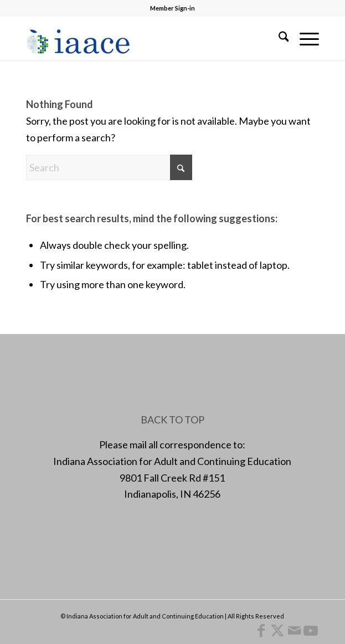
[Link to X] (277, 630)
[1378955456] (143, 38)
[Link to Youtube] (311, 630)
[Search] (278, 38)
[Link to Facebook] (261, 630)
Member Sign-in (172, 8)
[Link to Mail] (294, 630)
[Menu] (304, 38)
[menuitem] (278, 38)
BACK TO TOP (172, 420)
